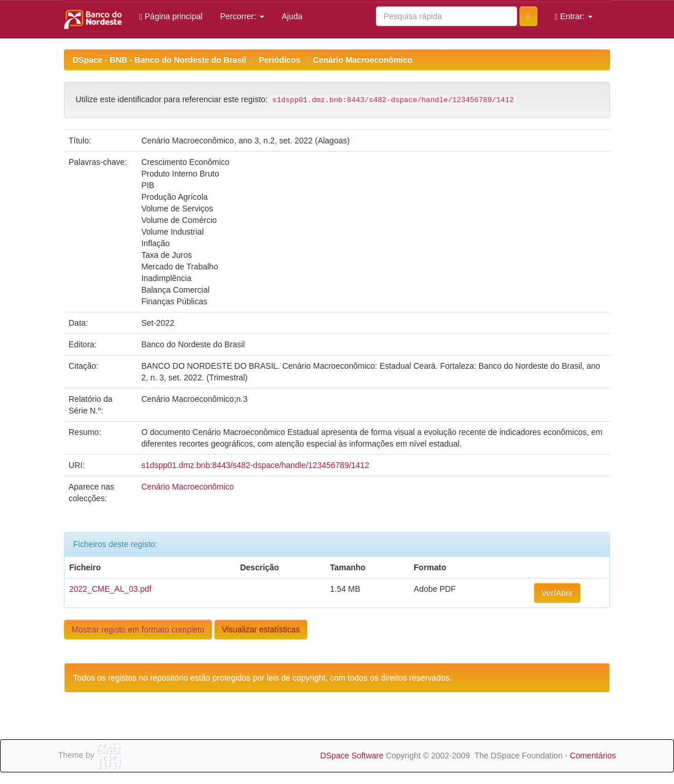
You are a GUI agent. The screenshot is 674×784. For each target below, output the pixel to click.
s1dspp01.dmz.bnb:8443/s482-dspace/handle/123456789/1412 (255, 465)
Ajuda (292, 16)
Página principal (171, 17)
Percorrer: (242, 16)
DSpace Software (352, 756)
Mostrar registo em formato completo (138, 630)
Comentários (593, 756)
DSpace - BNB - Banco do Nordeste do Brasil (159, 60)
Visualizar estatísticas (261, 630)
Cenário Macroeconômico (363, 60)
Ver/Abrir (557, 593)
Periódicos (279, 60)
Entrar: (574, 17)
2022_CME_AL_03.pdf (110, 589)
